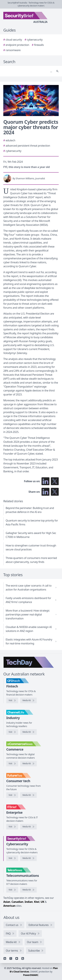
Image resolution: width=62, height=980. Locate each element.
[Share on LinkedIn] (45, 492)
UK (42, 902)
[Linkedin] (5, 958)
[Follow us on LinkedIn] (45, 481)
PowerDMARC (31, 975)
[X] (11, 958)
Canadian (18, 902)
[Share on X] (55, 492)
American (9, 906)
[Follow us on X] (55, 481)
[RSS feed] (23, 958)
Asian (7, 902)
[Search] (28, 71)
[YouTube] (17, 958)
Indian (29, 902)
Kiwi (37, 902)
